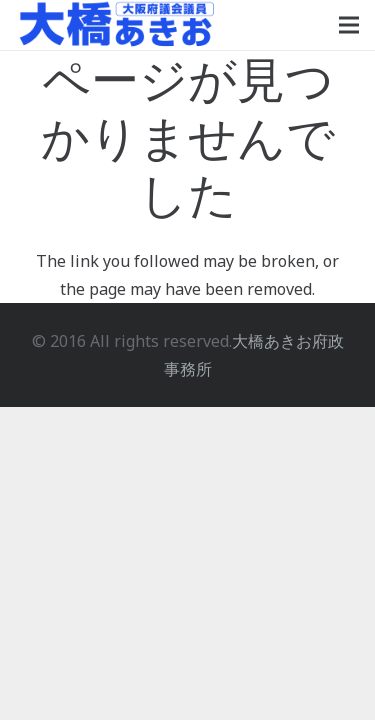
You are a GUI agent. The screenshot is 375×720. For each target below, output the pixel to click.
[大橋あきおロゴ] (117, 25)
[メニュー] (349, 25)
